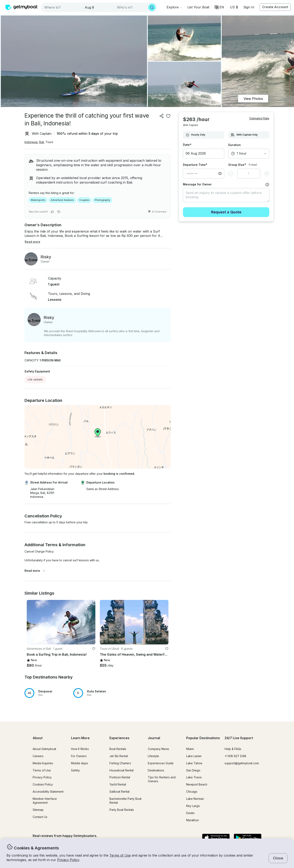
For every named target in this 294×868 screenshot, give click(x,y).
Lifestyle (153, 756)
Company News (158, 749)
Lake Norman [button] (195, 799)
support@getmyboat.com (242, 763)
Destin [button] (190, 813)
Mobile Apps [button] (80, 763)
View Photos (253, 99)
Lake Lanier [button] (194, 756)
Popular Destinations (203, 738)
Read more (35, 571)
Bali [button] (42, 142)
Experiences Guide (161, 763)
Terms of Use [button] (120, 855)
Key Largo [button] (193, 806)
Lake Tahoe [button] (194, 763)
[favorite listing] (168, 116)
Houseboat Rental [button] (121, 770)
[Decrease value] (231, 174)
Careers (38, 756)
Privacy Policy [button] (68, 860)
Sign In (249, 7)
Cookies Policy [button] (43, 784)
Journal (154, 738)
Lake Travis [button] (194, 777)
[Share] (162, 116)
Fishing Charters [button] (120, 763)
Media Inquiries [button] (43, 763)
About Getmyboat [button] (44, 749)
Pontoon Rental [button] (120, 777)
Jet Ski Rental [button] (119, 756)
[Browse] (174, 7)
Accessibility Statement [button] (48, 792)
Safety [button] (75, 770)
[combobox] (62, 7)
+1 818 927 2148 (235, 756)
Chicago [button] (192, 792)
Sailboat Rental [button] (119, 792)
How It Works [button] (80, 749)
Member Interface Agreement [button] (45, 801)
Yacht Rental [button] (118, 784)
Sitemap (38, 810)
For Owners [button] (79, 756)
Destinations (156, 770)
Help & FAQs (233, 749)
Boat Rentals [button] (118, 749)
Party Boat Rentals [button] (122, 810)
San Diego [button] (193, 770)
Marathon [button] (193, 820)
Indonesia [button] (31, 142)
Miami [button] (190, 749)
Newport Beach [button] (197, 784)
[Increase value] (267, 174)
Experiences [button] (119, 738)
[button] (198, 7)
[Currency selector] (234, 7)
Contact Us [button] (40, 817)
